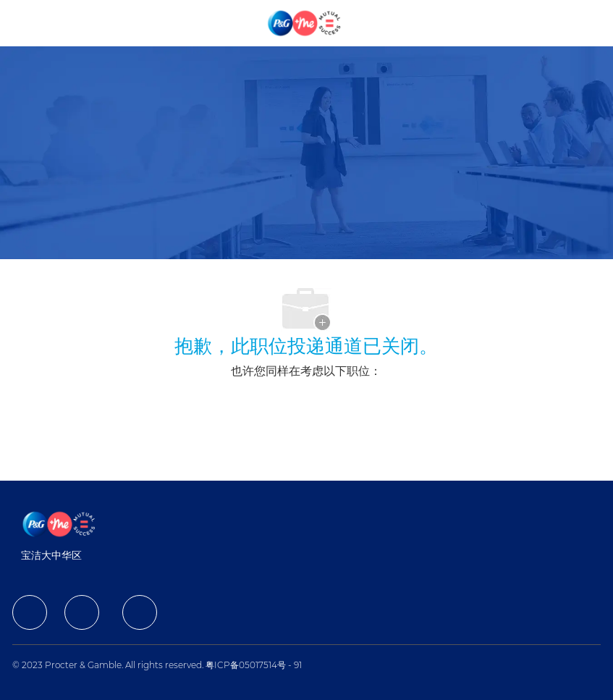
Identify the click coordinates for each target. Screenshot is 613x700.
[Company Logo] (305, 22)
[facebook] (30, 612)
